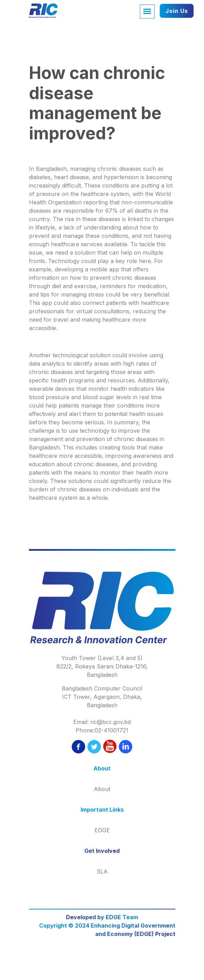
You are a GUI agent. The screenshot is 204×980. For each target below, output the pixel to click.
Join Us (177, 11)
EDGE (102, 830)
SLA (102, 871)
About (102, 789)
